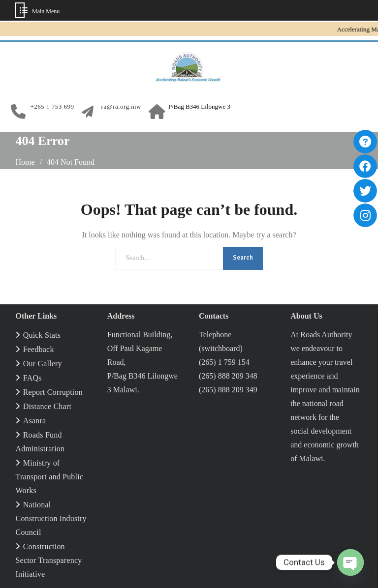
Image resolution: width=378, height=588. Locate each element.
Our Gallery (43, 364)
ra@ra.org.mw (121, 107)
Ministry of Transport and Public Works (50, 477)
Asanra (35, 421)
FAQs (32, 378)
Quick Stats (42, 335)
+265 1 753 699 (52, 107)
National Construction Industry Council (51, 518)
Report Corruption (53, 392)
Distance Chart (47, 406)
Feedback (39, 349)
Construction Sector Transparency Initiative (49, 560)
